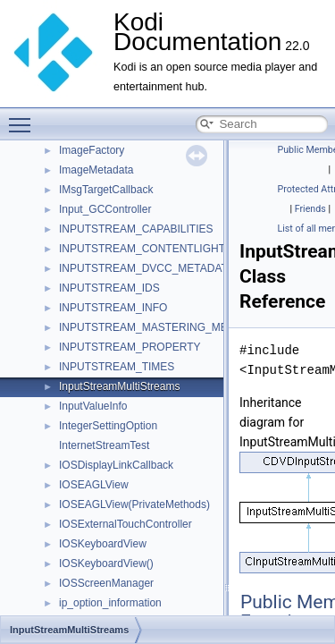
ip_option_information (110, 603)
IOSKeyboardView (103, 544)
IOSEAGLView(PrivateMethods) (134, 504)
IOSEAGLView (94, 485)
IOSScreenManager (106, 583)
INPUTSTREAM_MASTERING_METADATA (163, 327)
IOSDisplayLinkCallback (116, 465)
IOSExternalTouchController (126, 524)
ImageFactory (92, 150)
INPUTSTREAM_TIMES (117, 367)
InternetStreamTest (104, 445)
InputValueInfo (93, 406)
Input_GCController (105, 209)
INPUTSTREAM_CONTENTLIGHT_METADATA (173, 249)
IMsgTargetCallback (106, 190)
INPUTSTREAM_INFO (113, 308)
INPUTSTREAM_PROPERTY (130, 347)
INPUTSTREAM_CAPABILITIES (136, 229)
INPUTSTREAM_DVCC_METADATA (147, 268)
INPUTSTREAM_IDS (109, 288)
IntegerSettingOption (108, 426)
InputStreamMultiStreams (119, 386)
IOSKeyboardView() (106, 563)
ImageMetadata (96, 170)
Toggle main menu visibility (24, 117)
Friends (310, 209)
